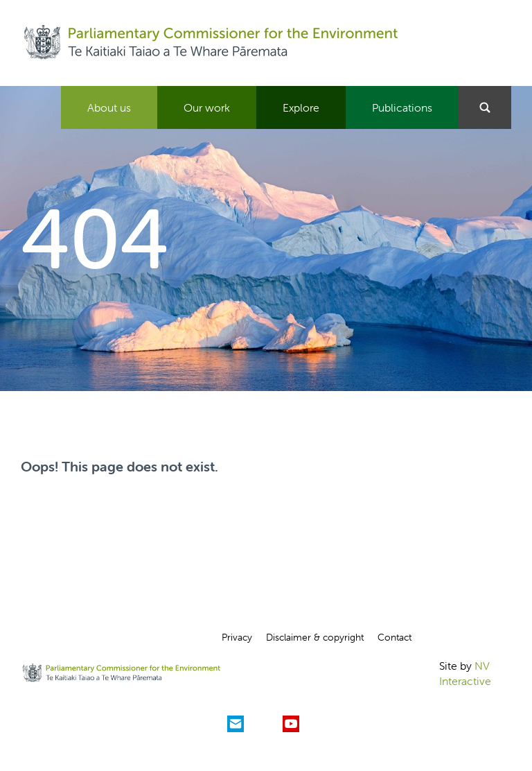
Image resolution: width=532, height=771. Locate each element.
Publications (402, 107)
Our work (207, 107)
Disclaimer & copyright (315, 637)
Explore (301, 107)
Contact (394, 637)
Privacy (237, 637)
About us (109, 107)
